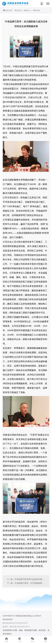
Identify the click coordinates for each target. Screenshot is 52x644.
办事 (20, 640)
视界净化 (37, 10)
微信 (33, 640)
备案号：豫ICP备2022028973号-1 (16, 627)
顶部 (45, 640)
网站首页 (18, 10)
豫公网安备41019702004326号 (15, 623)
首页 (7, 640)
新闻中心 (27, 10)
